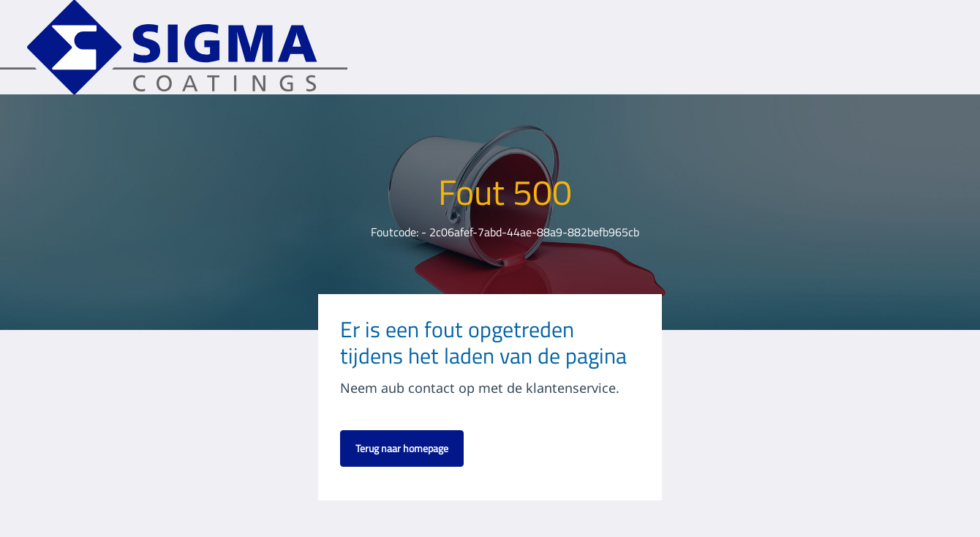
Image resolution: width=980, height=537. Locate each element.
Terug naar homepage (402, 448)
